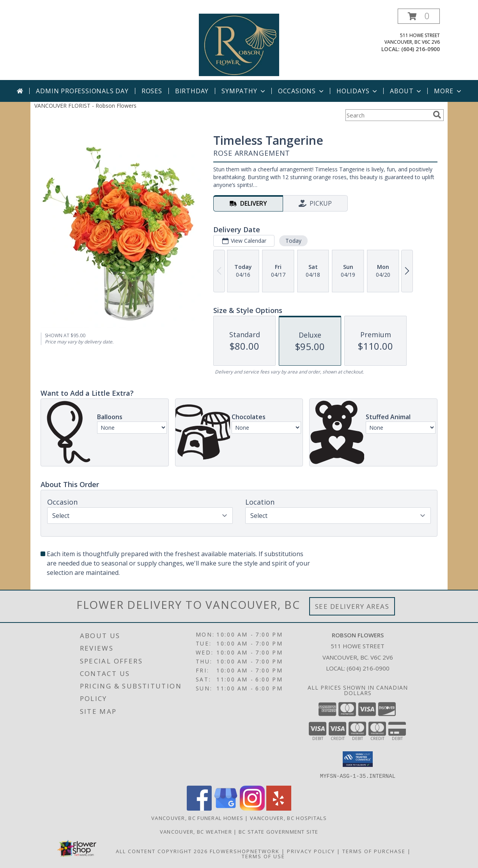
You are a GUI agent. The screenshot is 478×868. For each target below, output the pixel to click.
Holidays (358, 91)
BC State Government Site (278, 831)
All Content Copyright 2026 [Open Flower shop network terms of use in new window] (162, 851)
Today (293, 241)
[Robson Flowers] (239, 44)
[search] (437, 115)
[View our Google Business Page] (226, 808)
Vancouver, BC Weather (196, 831)
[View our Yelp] (279, 808)
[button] (419, 16)
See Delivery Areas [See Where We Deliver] (352, 606)
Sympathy (244, 91)
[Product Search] (388, 115)
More (448, 91)
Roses (152, 91)
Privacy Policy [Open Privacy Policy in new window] (311, 851)
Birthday (192, 91)
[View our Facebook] (199, 808)
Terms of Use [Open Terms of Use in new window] (263, 856)
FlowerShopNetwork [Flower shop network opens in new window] (245, 851)
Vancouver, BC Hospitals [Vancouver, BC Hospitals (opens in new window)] (288, 818)
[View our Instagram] (252, 808)
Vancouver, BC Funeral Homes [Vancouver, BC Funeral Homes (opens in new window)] (197, 818)
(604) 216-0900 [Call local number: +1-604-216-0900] (420, 49)
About (406, 91)
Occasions (302, 91)
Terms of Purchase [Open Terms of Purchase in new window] (374, 851)
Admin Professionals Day (82, 91)
